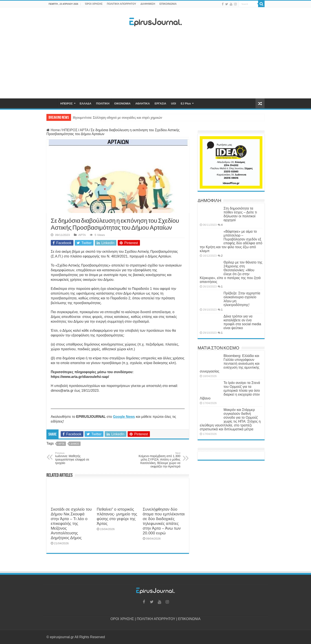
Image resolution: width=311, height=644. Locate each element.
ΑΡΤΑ (84, 130)
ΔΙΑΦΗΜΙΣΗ (148, 4)
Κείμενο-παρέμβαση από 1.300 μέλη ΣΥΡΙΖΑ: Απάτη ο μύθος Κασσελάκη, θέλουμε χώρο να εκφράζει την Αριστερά (158, 460)
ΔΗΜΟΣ (75, 444)
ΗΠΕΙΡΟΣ (67, 103)
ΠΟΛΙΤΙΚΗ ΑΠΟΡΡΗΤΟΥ (121, 4)
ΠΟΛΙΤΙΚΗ (103, 103)
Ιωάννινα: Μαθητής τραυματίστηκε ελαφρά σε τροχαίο (77, 458)
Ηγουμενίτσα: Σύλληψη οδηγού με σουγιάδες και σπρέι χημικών (117, 118)
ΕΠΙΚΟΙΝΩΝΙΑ (168, 4)
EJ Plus (186, 103)
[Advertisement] (155, 64)
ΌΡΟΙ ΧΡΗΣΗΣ (94, 4)
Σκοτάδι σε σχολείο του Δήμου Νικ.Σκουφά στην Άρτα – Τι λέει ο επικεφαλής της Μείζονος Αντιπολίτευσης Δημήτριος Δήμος (71, 523)
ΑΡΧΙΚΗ (52, 103)
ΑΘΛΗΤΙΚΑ (143, 103)
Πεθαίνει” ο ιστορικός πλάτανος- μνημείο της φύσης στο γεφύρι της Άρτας (117, 516)
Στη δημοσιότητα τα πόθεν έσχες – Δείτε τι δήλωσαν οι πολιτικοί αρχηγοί (240, 214)
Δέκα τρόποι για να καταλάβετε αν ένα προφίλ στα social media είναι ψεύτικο (242, 322)
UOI (174, 103)
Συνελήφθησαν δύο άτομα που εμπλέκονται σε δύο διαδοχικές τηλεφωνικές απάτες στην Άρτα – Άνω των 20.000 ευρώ (164, 521)
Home (53, 130)
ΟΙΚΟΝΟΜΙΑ (122, 103)
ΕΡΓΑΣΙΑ (160, 103)
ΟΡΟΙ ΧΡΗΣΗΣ (122, 619)
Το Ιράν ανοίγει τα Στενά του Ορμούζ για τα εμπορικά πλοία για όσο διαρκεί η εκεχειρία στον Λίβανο (230, 391)
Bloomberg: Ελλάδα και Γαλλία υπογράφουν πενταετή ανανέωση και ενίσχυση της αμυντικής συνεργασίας (230, 364)
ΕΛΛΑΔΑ (86, 103)
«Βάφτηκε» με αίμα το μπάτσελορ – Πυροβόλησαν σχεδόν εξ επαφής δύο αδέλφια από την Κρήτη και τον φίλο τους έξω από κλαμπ (231, 241)
